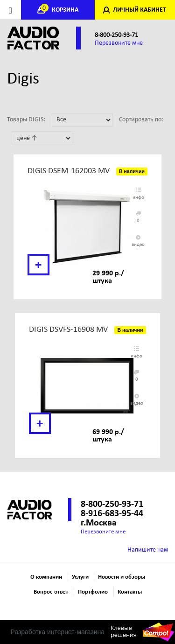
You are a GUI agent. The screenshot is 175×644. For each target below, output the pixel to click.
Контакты (130, 592)
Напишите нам (148, 550)
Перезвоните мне (119, 43)
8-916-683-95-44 (112, 514)
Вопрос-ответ (51, 592)
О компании (46, 577)
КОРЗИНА (60, 10)
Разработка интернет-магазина (57, 632)
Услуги (80, 577)
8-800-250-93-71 (116, 35)
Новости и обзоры (122, 577)
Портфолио (93, 592)
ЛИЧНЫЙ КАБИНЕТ (140, 10)
